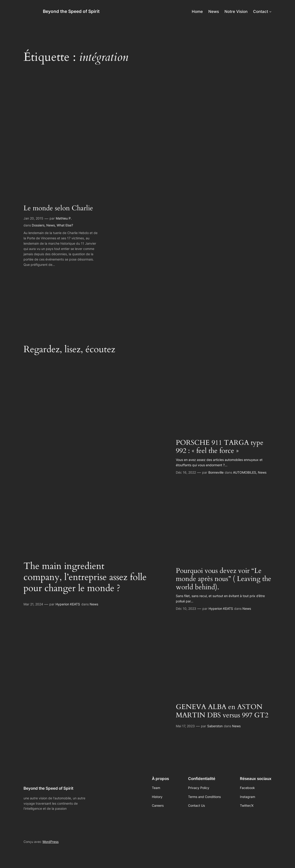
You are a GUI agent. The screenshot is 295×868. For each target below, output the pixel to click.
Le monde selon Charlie (58, 208)
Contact (261, 12)
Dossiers (38, 225)
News (51, 225)
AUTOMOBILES (245, 472)
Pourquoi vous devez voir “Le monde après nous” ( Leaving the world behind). (224, 579)
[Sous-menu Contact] (270, 12)
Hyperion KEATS (68, 604)
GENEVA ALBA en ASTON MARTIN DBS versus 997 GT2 (222, 711)
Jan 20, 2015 (33, 218)
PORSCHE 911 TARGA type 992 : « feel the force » (220, 447)
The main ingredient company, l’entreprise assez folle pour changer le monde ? (85, 577)
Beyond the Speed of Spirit (71, 11)
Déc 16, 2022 (186, 472)
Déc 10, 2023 (186, 608)
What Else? (65, 225)
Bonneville (216, 472)
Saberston (215, 726)
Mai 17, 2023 (185, 726)
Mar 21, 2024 (33, 604)
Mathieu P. (64, 218)
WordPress (50, 842)
